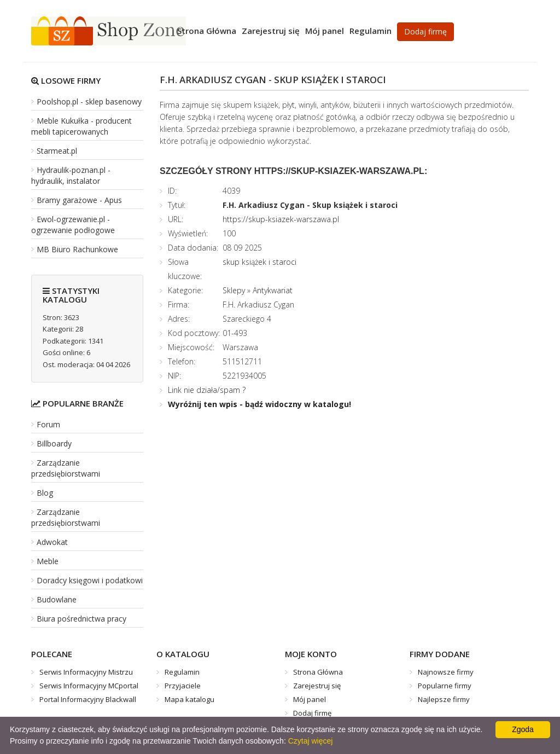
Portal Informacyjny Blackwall (88, 699)
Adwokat (52, 542)
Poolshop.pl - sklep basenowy (89, 101)
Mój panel (325, 31)
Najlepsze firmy (444, 699)
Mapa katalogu (189, 699)
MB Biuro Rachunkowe (77, 249)
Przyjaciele (183, 686)
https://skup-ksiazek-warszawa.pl (281, 219)
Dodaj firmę (425, 31)
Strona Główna (207, 31)
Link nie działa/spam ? (207, 390)
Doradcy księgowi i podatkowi (90, 580)
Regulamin (371, 31)
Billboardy (54, 443)
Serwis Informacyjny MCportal (89, 686)
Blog (45, 493)
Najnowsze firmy (446, 672)
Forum (48, 424)
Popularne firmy (445, 686)
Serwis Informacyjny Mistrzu (86, 672)
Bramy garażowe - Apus (79, 200)
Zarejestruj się (271, 31)
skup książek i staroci (259, 262)
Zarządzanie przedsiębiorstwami (66, 468)
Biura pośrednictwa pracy (81, 619)
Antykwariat (273, 290)
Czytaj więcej (311, 741)
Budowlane (57, 599)
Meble (48, 561)
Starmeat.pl (57, 151)
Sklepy (234, 290)
